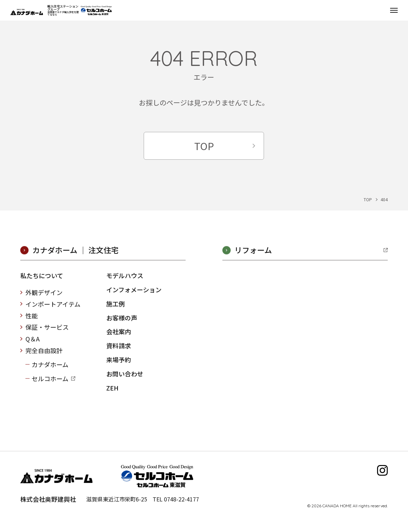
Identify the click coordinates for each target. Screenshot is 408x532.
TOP (204, 146)
